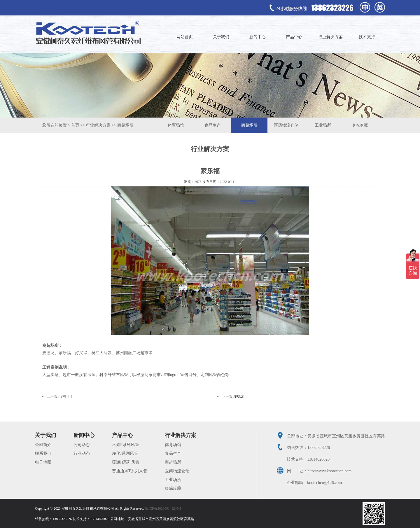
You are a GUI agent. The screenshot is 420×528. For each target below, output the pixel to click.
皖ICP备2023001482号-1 (163, 508)
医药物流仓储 (286, 125)
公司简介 (43, 445)
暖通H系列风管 (126, 462)
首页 (75, 125)
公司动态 (82, 445)
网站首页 (185, 37)
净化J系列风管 (125, 453)
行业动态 (82, 453)
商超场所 (125, 125)
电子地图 (43, 462)
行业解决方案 (330, 37)
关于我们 (221, 37)
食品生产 (213, 125)
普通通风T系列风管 (130, 471)
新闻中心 (258, 37)
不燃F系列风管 (125, 445)
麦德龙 (239, 396)
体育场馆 (176, 125)
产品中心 (294, 37)
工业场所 (323, 125)
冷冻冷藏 (360, 125)
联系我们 (43, 453)
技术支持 (367, 37)
